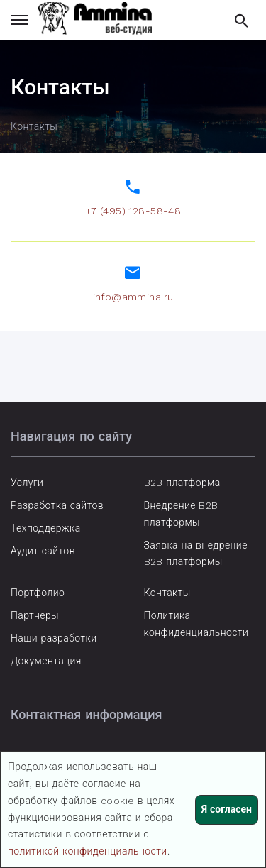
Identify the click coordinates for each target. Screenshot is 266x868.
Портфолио (38, 593)
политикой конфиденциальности (88, 851)
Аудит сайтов (43, 551)
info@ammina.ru (133, 297)
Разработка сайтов (57, 505)
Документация (46, 661)
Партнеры (35, 615)
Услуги (27, 483)
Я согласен (227, 809)
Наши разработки (54, 638)
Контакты (167, 593)
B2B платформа (182, 483)
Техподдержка (46, 528)
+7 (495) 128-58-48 (133, 211)
